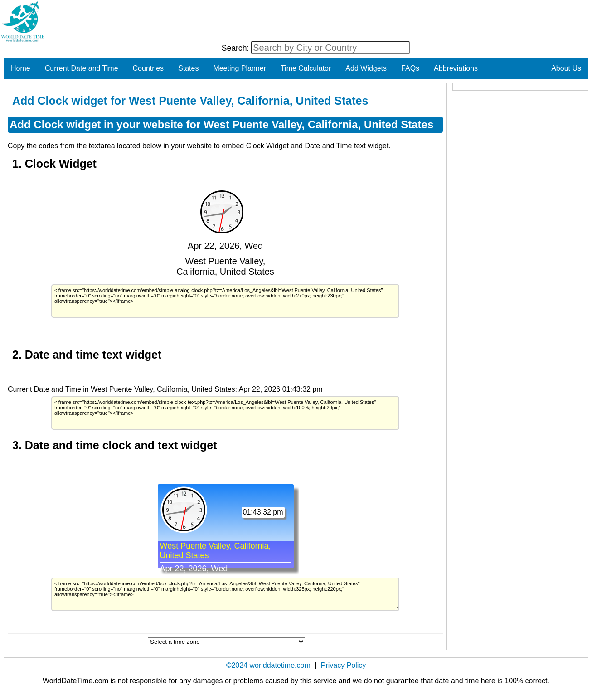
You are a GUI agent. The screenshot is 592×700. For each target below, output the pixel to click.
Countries (148, 68)
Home (21, 68)
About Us (566, 68)
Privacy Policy (344, 665)
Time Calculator (306, 68)
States (188, 68)
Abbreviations (456, 68)
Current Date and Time (82, 68)
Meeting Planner (240, 68)
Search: (237, 48)
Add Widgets (366, 68)
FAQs (410, 68)
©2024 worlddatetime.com (268, 665)
